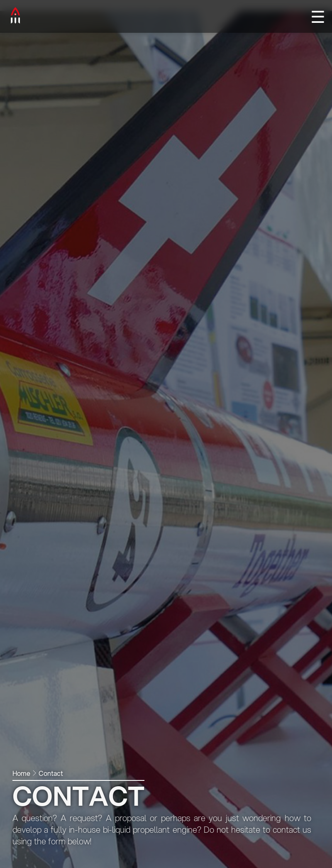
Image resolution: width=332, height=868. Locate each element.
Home (21, 773)
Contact (51, 773)
